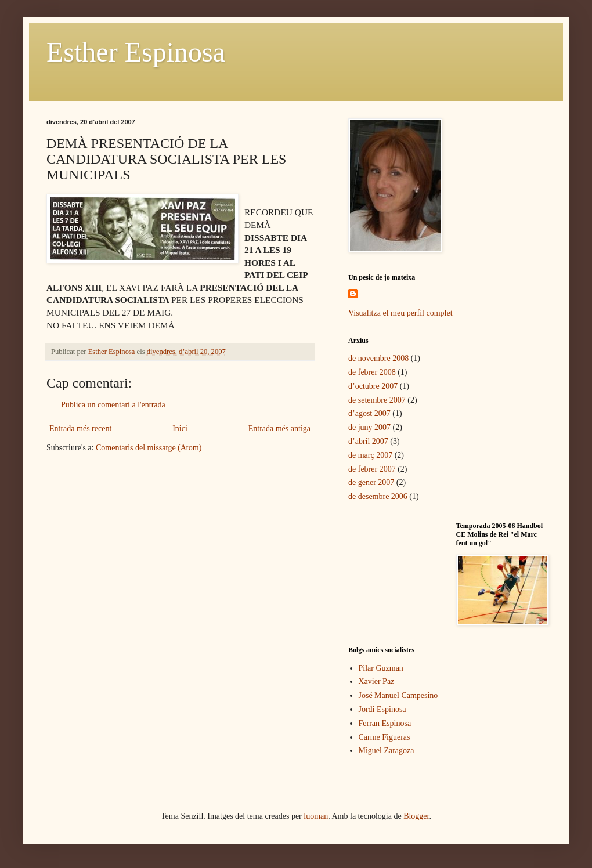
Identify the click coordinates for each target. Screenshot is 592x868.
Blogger (416, 816)
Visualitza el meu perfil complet (400, 313)
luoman (316, 816)
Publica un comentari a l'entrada (113, 405)
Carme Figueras (385, 737)
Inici (180, 428)
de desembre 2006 (378, 496)
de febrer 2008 (372, 372)
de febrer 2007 (372, 469)
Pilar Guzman (381, 668)
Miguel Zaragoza (387, 751)
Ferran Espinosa (385, 723)
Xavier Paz (377, 681)
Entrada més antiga (279, 428)
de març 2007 (370, 455)
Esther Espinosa (136, 52)
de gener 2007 (371, 482)
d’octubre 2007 (373, 386)
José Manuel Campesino (398, 695)
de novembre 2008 (378, 358)
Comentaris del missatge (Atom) (149, 448)
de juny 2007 (369, 427)
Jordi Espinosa (382, 709)
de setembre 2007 (377, 400)
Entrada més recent (80, 428)
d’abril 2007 (368, 441)
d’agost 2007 (369, 413)
